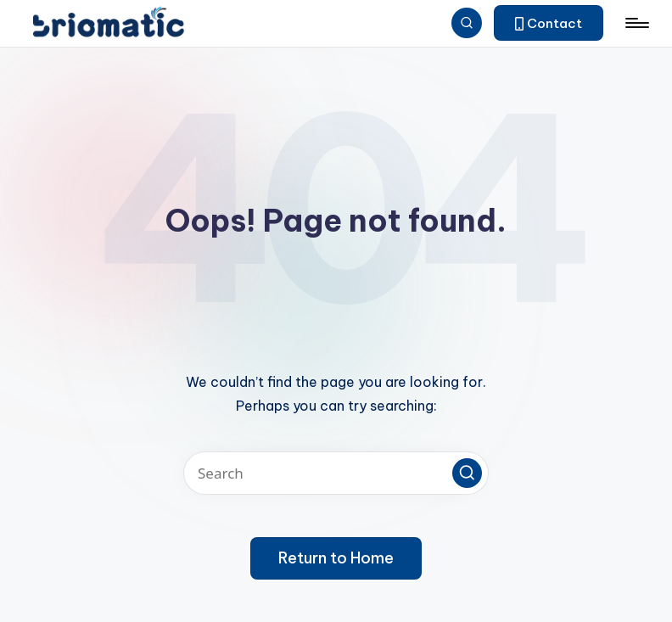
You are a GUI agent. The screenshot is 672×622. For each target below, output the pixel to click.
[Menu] (636, 23)
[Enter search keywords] (336, 473)
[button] (549, 23)
